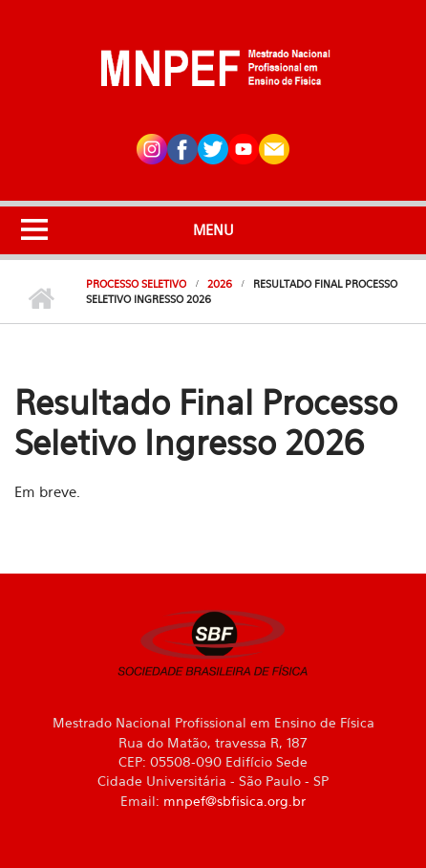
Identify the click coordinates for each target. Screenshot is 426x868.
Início (41, 299)
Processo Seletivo (136, 284)
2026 (220, 284)
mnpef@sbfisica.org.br (234, 801)
